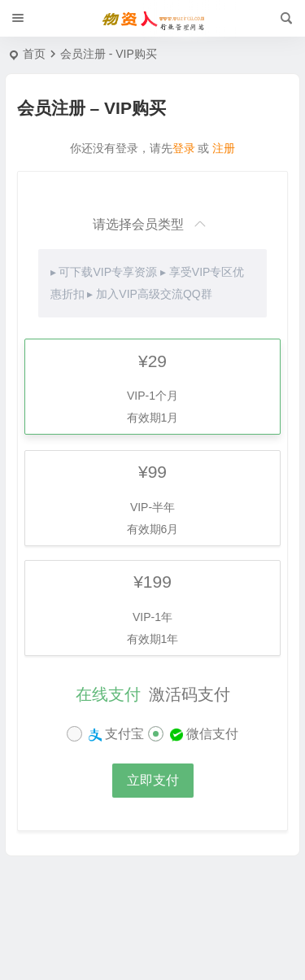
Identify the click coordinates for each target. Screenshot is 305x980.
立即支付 (153, 780)
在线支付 (108, 694)
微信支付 (202, 734)
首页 (34, 54)
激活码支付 (190, 694)
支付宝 (114, 734)
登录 (184, 148)
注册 (224, 148)
